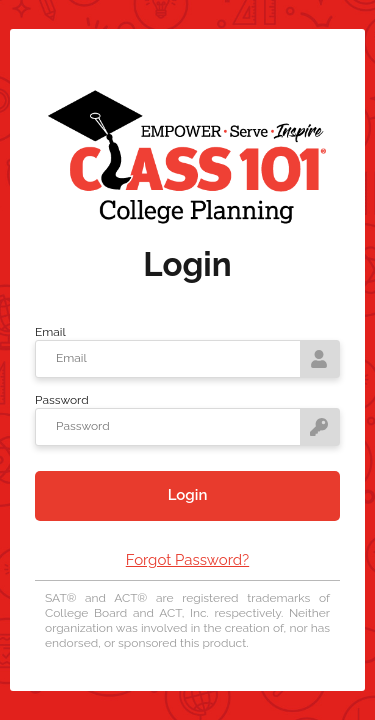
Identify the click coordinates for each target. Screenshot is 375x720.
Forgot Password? (187, 560)
